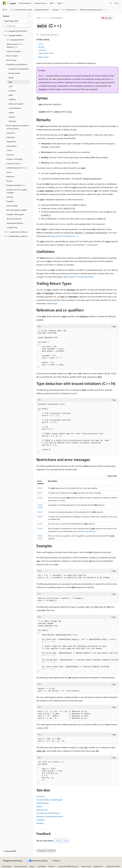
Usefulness (42, 50)
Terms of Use (86, 866)
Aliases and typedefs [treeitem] (16, 104)
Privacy (51, 866)
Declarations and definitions (48, 813)
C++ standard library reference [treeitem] (16, 236)
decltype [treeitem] (12, 117)
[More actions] (116, 18)
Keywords (41, 796)
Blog (32, 866)
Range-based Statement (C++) (64, 236)
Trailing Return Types (46, 53)
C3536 (40, 517)
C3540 (40, 536)
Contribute (42, 866)
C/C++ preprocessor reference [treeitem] (16, 232)
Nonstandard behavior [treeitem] (15, 223)
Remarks (41, 47)
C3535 (40, 512)
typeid (61, 536)
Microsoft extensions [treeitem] (14, 219)
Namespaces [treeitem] (11, 142)
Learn (39, 18)
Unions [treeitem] (9, 150)
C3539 (40, 507)
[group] (77, 646)
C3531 (40, 493)
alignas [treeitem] (11, 78)
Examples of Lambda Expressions (80, 277)
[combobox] (16, 21)
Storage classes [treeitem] (14, 73)
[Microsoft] (4, 3)
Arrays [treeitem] (9, 172)
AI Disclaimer (7, 866)
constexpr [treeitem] (12, 91)
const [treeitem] (11, 86)
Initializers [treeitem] (12, 99)
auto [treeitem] (10, 82)
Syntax (41, 44)
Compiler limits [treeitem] (12, 227)
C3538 (40, 528)
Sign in (117, 3)
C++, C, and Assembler (53, 18)
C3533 (40, 505)
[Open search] (111, 3)
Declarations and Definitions (86, 531)
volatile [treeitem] (11, 112)
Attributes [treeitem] (12, 121)
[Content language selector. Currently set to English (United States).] (13, 861)
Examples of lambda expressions (50, 816)
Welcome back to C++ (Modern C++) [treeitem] (15, 46)
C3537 (40, 524)
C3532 (40, 498)
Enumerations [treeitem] (12, 146)
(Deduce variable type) (49, 800)
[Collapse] (29, 16)
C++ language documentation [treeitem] (16, 31)
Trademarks (98, 866)
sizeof (53, 536)
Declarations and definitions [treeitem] (19, 69)
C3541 (40, 538)
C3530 (40, 488)
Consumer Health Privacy (67, 866)
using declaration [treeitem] (15, 108)
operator (43, 803)
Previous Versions (21, 866)
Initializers (63, 224)
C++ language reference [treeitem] (16, 40)
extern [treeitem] (11, 95)
